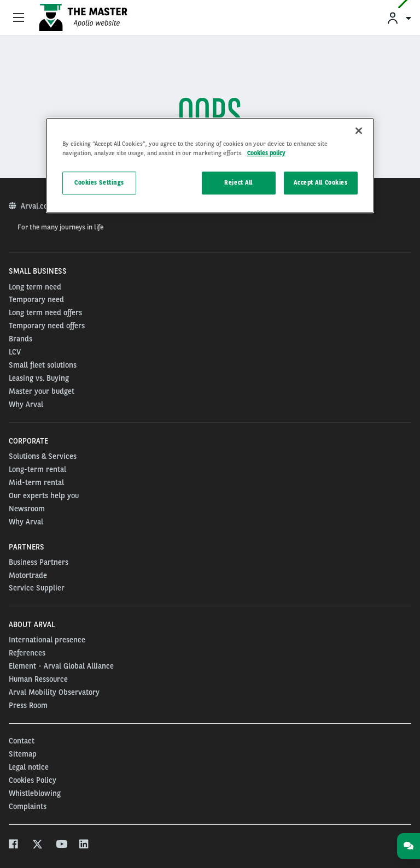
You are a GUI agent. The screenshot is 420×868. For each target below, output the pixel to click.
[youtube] (61, 845)
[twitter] (37, 845)
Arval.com (39, 206)
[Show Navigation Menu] (19, 18)
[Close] (359, 131)
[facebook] (14, 845)
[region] (210, 166)
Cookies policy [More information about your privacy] (266, 153)
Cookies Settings (99, 183)
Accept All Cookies (320, 183)
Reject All (238, 183)
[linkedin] (84, 845)
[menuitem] (399, 18)
